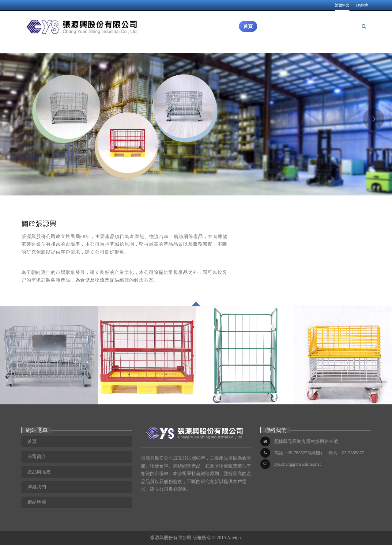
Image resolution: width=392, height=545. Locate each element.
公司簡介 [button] (274, 24)
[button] (364, 26)
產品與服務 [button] (310, 17)
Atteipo (234, 538)
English (362, 5)
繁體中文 (342, 5)
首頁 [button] (248, 26)
